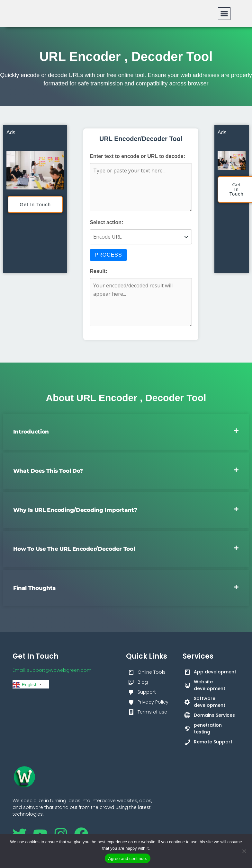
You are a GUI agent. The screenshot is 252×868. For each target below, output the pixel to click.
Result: (98, 271)
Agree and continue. (127, 859)
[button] (224, 14)
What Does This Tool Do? (48, 471)
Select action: (106, 222)
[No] (244, 851)
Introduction (31, 431)
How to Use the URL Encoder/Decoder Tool (74, 549)
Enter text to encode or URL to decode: (137, 156)
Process (108, 255)
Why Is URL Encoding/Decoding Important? (75, 510)
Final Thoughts (34, 588)
